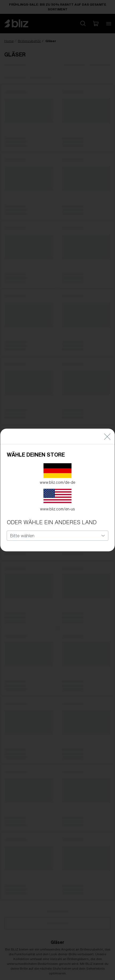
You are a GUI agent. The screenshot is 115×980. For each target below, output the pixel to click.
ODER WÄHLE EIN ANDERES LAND (52, 522)
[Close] (107, 436)
